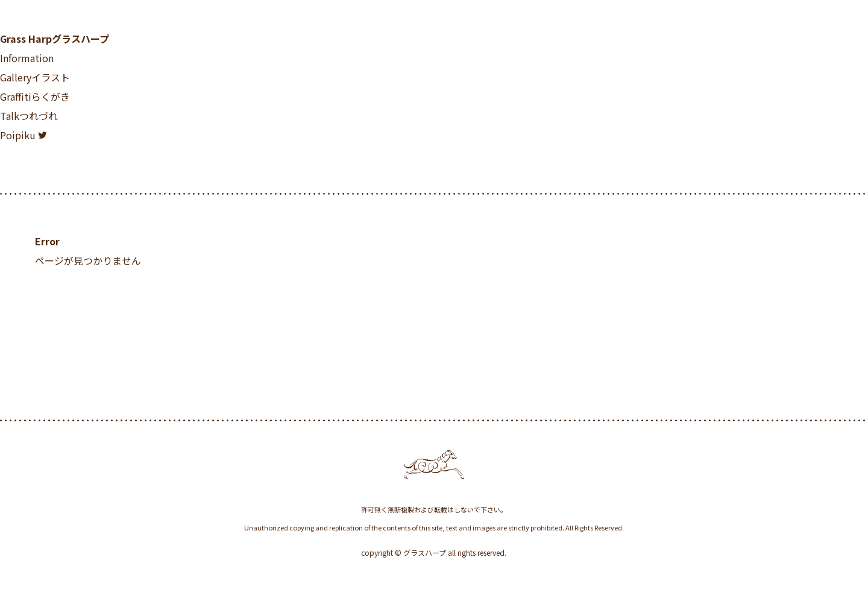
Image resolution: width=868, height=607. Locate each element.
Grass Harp (55, 39)
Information (27, 58)
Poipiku (18, 135)
